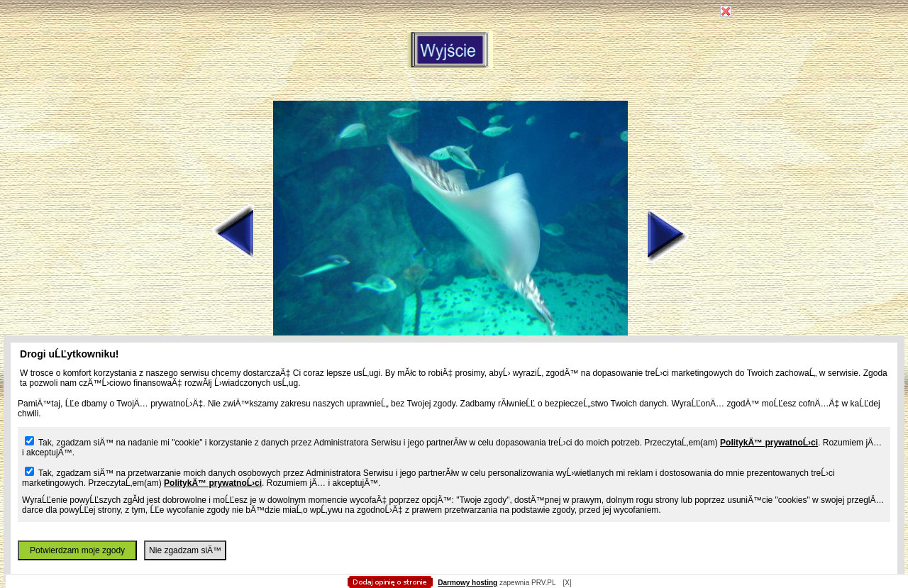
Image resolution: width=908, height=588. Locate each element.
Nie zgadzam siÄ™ (185, 550)
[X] (567, 583)
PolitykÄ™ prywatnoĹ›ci (769, 443)
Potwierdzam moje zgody (77, 550)
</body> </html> (454, 71)
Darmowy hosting (467, 583)
